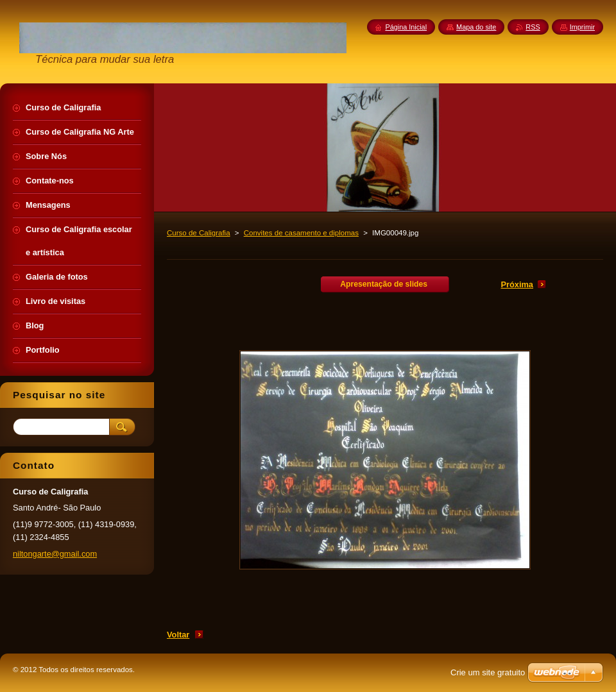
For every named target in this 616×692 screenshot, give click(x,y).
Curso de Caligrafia (199, 233)
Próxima (517, 284)
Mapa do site (476, 27)
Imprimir (582, 27)
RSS (533, 27)
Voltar (178, 635)
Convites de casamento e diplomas (301, 233)
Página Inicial (406, 27)
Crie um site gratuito (488, 672)
